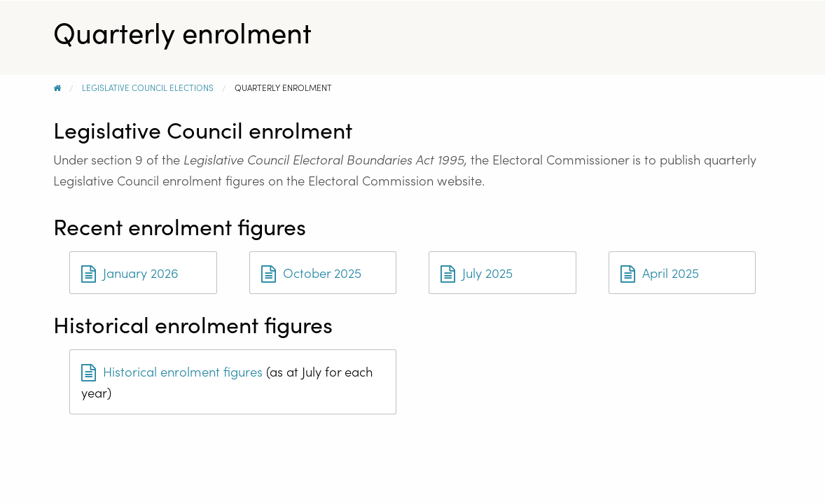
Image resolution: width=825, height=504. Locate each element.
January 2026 (130, 272)
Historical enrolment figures (172, 371)
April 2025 (660, 272)
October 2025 (311, 272)
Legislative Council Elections (148, 87)
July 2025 (477, 272)
